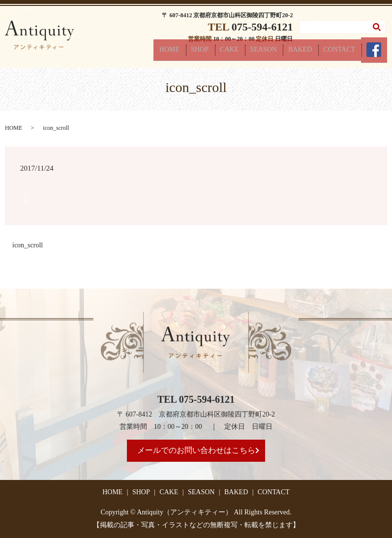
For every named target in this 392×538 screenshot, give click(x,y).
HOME (198, 52)
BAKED (311, 52)
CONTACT (346, 52)
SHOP (224, 52)
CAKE (249, 52)
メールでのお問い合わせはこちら (196, 450)
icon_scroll (28, 245)
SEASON (279, 52)
